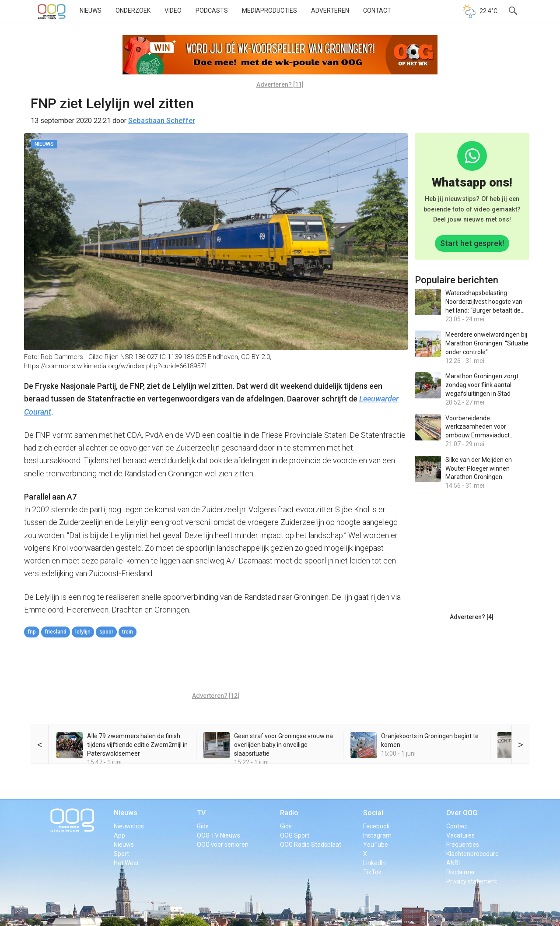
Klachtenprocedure (472, 854)
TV (201, 813)
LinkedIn (374, 863)
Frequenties (463, 845)
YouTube (376, 845)
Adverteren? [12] (216, 696)
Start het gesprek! (472, 243)
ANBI (453, 863)
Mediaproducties (269, 11)
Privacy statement (472, 881)
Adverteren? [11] (280, 85)
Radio (289, 813)
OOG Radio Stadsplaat (311, 845)
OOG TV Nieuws (219, 835)
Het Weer (126, 863)
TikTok (372, 872)
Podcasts (212, 11)
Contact (377, 11)
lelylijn (83, 632)
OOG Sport (295, 835)
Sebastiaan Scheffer (162, 121)
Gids (203, 826)
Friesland (56, 632)
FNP (32, 632)
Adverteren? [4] (472, 617)
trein (128, 632)
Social (373, 813)
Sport (121, 854)
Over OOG (462, 813)
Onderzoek (133, 11)
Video (173, 11)
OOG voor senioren (223, 845)
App (119, 835)
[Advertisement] (216, 666)
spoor (106, 632)
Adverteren (330, 11)
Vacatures (460, 835)
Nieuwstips (129, 826)
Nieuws (91, 11)
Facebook (376, 826)
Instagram (377, 835)
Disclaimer (461, 872)
